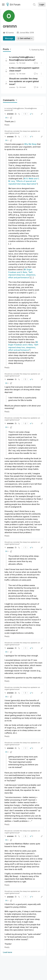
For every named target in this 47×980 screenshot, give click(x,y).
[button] (32, 114)
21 (36, 87)
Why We (28, 144)
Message (9, 38)
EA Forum (14, 5)
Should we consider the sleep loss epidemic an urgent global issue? (24, 81)
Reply (7, 125)
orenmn (12, 63)
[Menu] (3, 5)
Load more (8, 952)
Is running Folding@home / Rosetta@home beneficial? (21, 109)
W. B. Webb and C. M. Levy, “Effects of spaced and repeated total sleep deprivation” (24, 181)
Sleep (34, 144)
